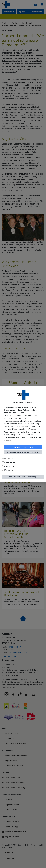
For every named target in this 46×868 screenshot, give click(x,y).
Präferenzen (9, 462)
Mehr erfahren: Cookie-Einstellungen (23, 477)
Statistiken (9, 466)
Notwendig (9, 458)
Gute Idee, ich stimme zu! (23, 447)
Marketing (9, 470)
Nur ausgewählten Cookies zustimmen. (23, 452)
